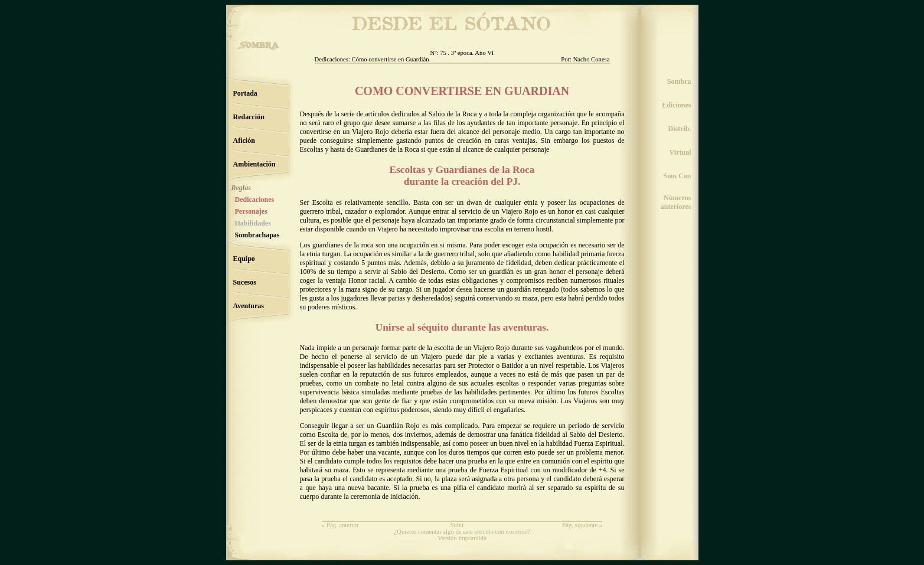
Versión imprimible (462, 538)
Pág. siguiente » (582, 525)
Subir (457, 525)
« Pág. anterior (340, 525)
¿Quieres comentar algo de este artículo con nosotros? (462, 532)
